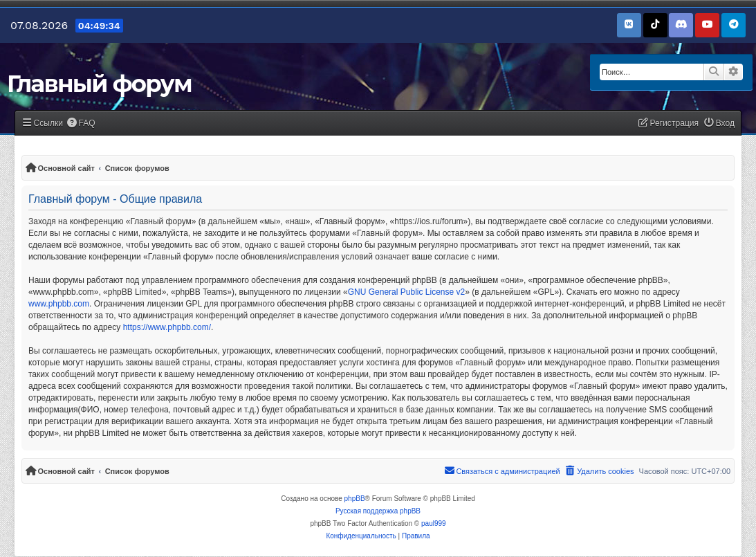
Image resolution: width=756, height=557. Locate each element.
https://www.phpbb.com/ (167, 327)
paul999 (434, 523)
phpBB (355, 499)
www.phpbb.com (59, 304)
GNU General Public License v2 (406, 292)
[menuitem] (81, 124)
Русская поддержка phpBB (378, 511)
